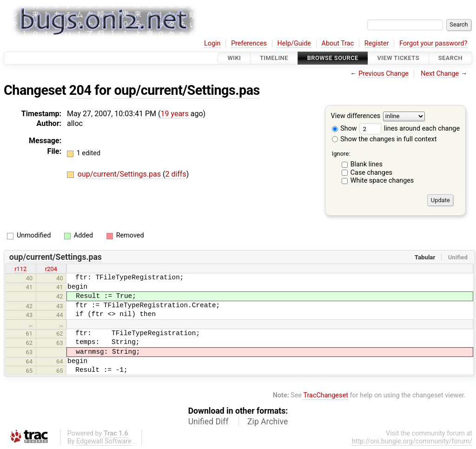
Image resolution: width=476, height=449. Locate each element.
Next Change (440, 74)
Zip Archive (268, 422)
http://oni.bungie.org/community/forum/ (412, 441)
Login (212, 43)
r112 (20, 269)
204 (80, 90)
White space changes (382, 181)
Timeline (274, 58)
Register (377, 43)
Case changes (371, 173)
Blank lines (367, 164)
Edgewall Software (104, 441)
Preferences (249, 43)
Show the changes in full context (384, 139)
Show (344, 129)
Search (450, 58)
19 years (174, 114)
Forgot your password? (433, 43)
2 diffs (175, 174)
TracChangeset (326, 395)
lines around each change (410, 129)
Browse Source (333, 58)
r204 (51, 269)
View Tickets (398, 58)
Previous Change (383, 74)
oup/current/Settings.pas (187, 90)
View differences (356, 116)
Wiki (234, 58)
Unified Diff (208, 422)
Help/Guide (294, 43)
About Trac (338, 43)
